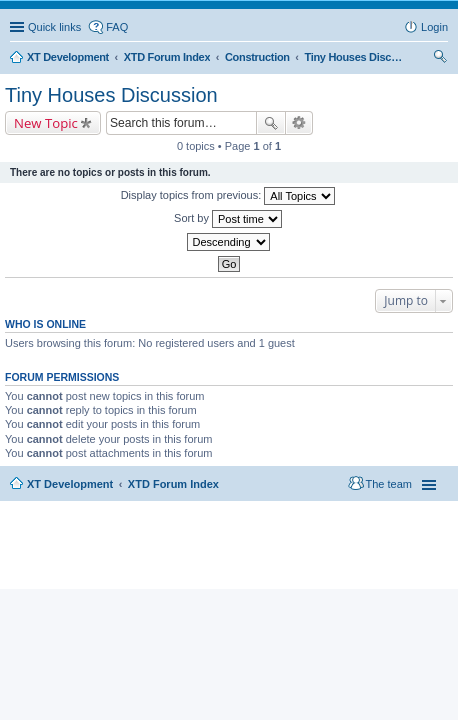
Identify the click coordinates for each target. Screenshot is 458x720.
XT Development (70, 484)
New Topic (46, 123)
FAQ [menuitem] (117, 27)
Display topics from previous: (228, 196)
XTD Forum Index (173, 484)
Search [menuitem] (440, 59)
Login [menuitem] (434, 27)
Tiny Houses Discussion (111, 95)
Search (271, 123)
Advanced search (299, 123)
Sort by (228, 219)
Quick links (54, 27)
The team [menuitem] (389, 484)
